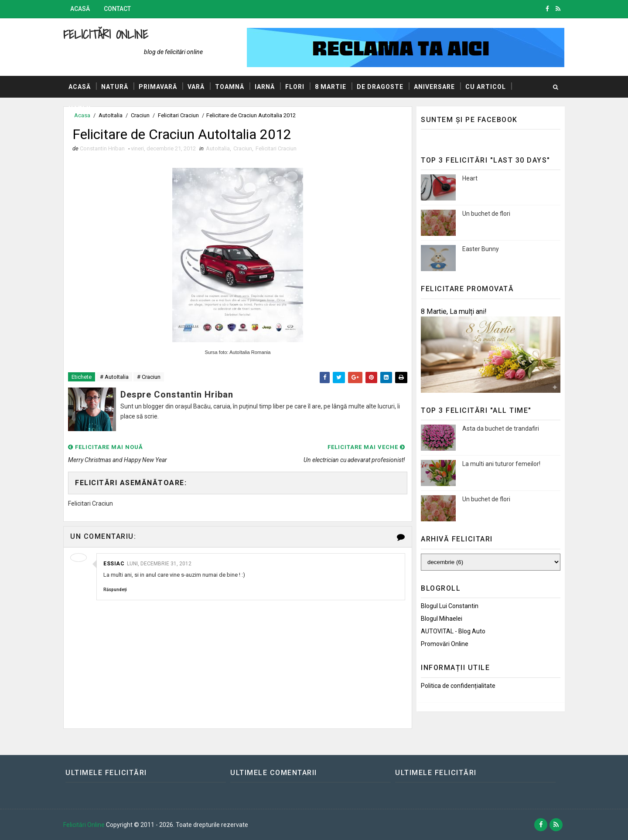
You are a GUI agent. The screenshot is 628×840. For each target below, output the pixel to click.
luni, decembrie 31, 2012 (159, 564)
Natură (115, 87)
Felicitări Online (106, 34)
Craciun (243, 148)
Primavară (158, 87)
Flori (295, 87)
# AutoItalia (114, 377)
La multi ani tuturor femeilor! (501, 464)
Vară (196, 87)
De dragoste (380, 87)
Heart (470, 178)
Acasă (80, 9)
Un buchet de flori (486, 214)
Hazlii (80, 109)
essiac (114, 564)
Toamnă (230, 87)
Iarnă (265, 87)
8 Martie (331, 87)
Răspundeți (115, 590)
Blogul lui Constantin (450, 606)
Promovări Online (445, 644)
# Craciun (149, 377)
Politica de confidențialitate (458, 686)
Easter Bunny (481, 249)
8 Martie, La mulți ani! (454, 311)
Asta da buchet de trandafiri (501, 429)
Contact (117, 9)
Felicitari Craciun (276, 148)
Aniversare (434, 87)
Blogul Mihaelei (442, 619)
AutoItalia (218, 148)
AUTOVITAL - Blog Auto (453, 631)
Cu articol (486, 87)
